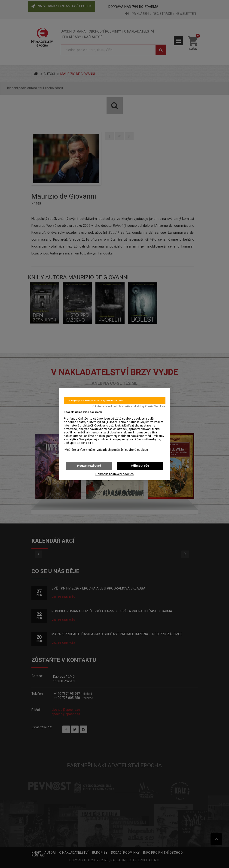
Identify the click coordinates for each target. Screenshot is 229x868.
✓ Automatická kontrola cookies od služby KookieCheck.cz (129, 406)
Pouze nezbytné (89, 466)
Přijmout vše (140, 466)
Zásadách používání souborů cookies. (123, 450)
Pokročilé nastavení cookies (114, 474)
